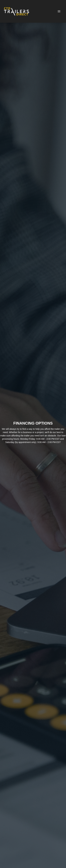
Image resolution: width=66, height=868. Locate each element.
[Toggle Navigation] (59, 11)
